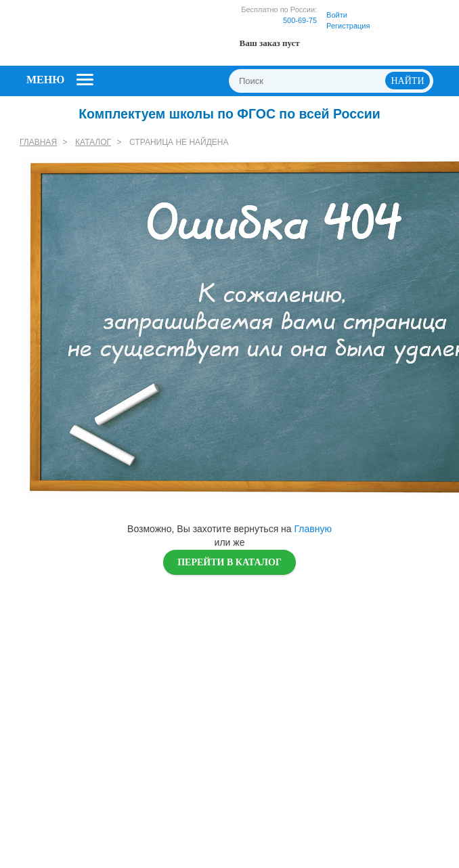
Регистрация (348, 26)
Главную (313, 529)
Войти (337, 15)
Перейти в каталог (230, 562)
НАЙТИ (408, 81)
